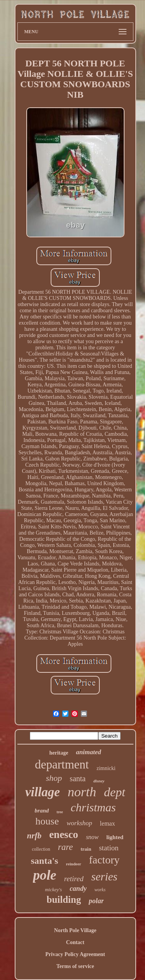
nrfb (34, 836)
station (109, 848)
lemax (107, 823)
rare (66, 847)
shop (54, 778)
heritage (59, 753)
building (64, 900)
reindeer (73, 864)
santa (78, 779)
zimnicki (106, 768)
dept (115, 792)
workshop (79, 823)
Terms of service (75, 966)
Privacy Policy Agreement (75, 954)
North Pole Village (75, 930)
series (104, 877)
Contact (75, 942)
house (47, 821)
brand (42, 811)
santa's (45, 861)
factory (104, 860)
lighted (115, 837)
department (62, 764)
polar (96, 901)
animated (88, 752)
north (82, 792)
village (43, 792)
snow (92, 837)
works (100, 890)
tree (60, 812)
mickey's (53, 889)
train (86, 849)
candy (78, 889)
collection (41, 849)
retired (74, 879)
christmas (93, 807)
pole (44, 875)
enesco (64, 834)
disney (99, 781)
